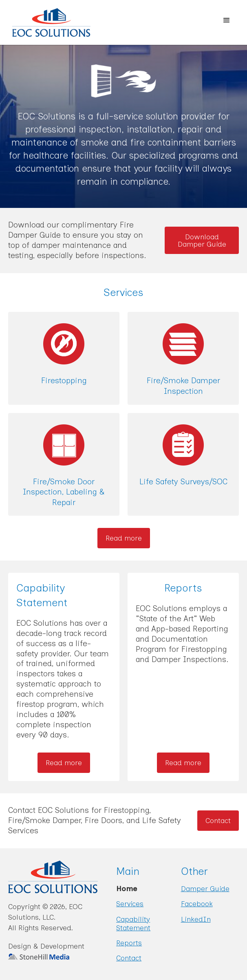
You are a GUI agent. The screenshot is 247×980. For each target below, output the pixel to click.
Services (130, 904)
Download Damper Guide (202, 240)
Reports (129, 943)
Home (127, 888)
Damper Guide (205, 888)
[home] (45, 22)
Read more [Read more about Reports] (183, 763)
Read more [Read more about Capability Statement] (64, 763)
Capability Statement (133, 923)
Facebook (197, 904)
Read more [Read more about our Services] (124, 538)
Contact (218, 820)
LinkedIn (196, 919)
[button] (227, 20)
